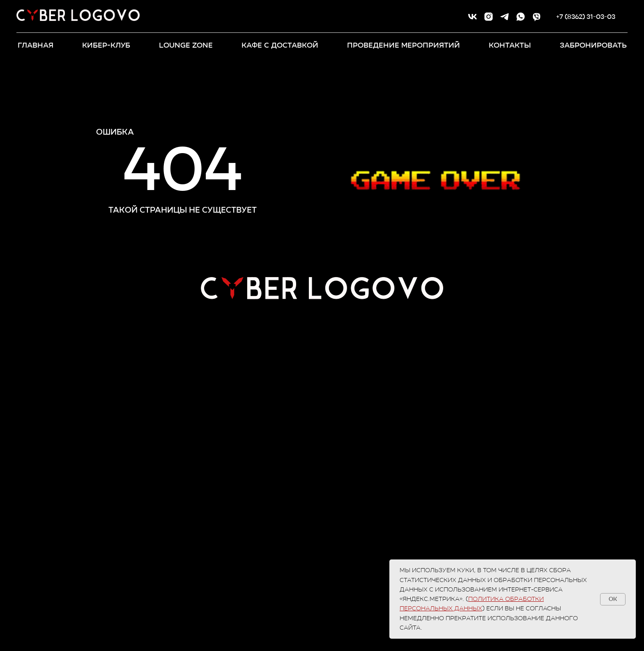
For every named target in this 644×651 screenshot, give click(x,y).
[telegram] (505, 17)
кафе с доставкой (280, 45)
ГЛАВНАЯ (36, 45)
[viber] (537, 17)
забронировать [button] (593, 45)
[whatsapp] (521, 17)
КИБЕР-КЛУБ (106, 45)
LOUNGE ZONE (186, 45)
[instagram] (489, 17)
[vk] (473, 17)
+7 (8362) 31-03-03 (586, 17)
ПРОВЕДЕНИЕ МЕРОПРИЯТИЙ (404, 45)
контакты (510, 45)
